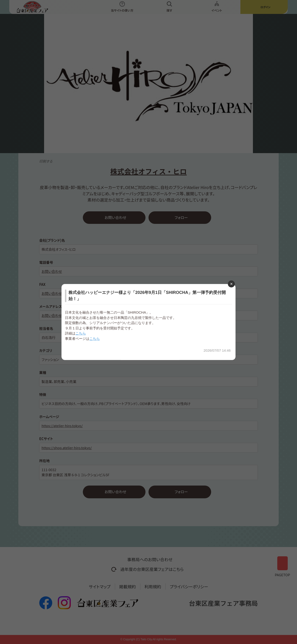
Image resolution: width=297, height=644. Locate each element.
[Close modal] (231, 284)
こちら (81, 333)
